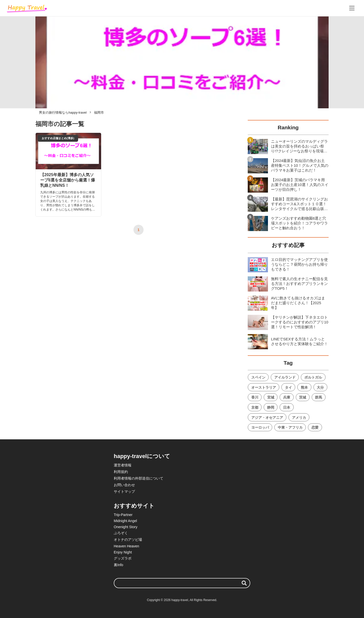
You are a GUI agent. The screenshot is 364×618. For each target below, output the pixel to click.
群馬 (318, 397)
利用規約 (121, 472)
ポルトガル (313, 377)
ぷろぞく (121, 533)
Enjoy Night (123, 552)
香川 (255, 397)
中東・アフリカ (290, 427)
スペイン (258, 377)
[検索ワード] (182, 583)
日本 (287, 407)
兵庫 (287, 397)
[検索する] (244, 583)
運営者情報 (123, 465)
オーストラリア (264, 387)
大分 (320, 387)
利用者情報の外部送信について (139, 478)
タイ (288, 387)
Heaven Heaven (126, 546)
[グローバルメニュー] (352, 8)
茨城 (303, 397)
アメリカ (299, 418)
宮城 (271, 397)
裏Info (118, 565)
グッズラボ (123, 558)
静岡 (271, 407)
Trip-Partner (123, 515)
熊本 (304, 387)
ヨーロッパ (260, 427)
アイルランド (285, 377)
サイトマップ (124, 491)
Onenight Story (126, 527)
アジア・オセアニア (267, 418)
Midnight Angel (125, 521)
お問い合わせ (124, 485)
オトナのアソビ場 (128, 540)
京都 (255, 407)
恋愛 (315, 427)
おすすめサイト (134, 506)
